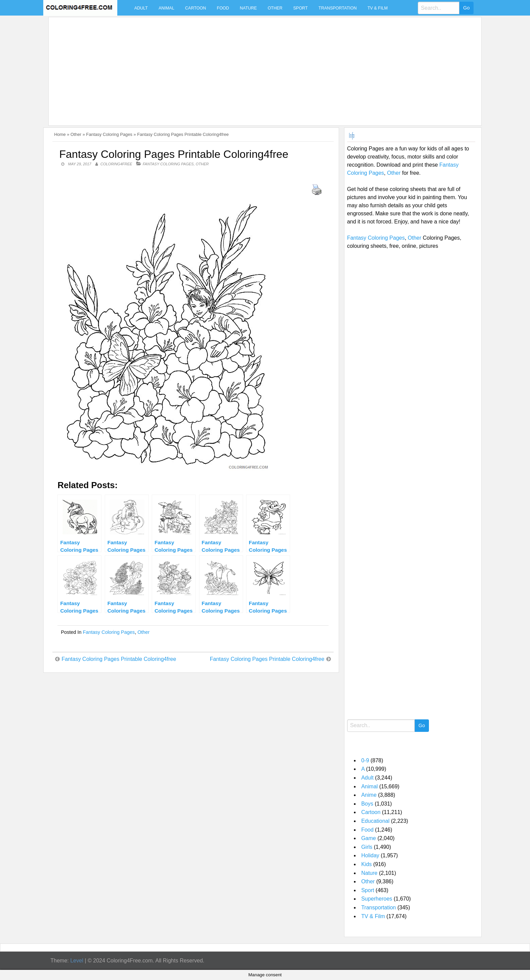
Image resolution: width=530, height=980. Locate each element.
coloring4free (116, 164)
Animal (166, 8)
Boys (367, 804)
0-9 (365, 760)
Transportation (338, 8)
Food (223, 8)
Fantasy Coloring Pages (109, 134)
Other (275, 8)
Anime (369, 795)
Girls (367, 847)
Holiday (370, 855)
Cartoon (196, 8)
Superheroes (377, 899)
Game (369, 838)
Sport (301, 8)
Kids (367, 864)
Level (77, 961)
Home (60, 134)
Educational (376, 821)
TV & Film (378, 8)
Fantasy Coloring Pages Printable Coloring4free (119, 659)
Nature (248, 8)
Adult (141, 8)
